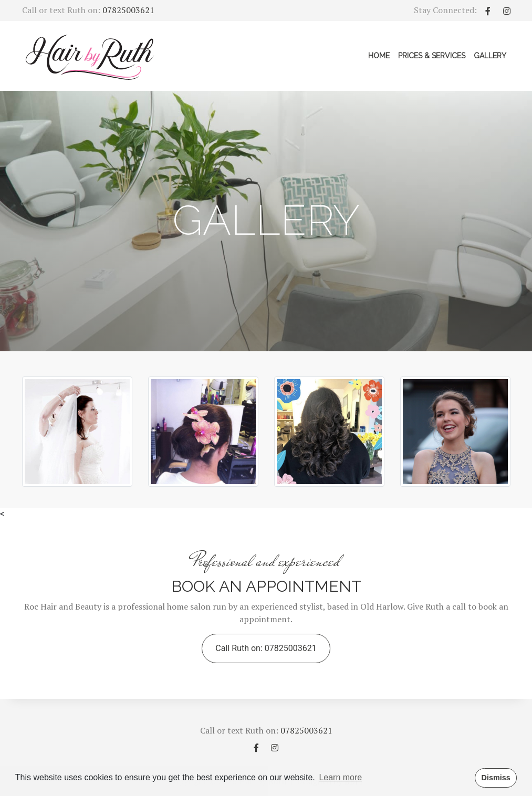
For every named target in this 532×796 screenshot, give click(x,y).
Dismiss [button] (496, 778)
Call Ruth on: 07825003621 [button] (266, 648)
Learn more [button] (340, 777)
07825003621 (128, 10)
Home (379, 56)
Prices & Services (432, 56)
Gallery (492, 55)
